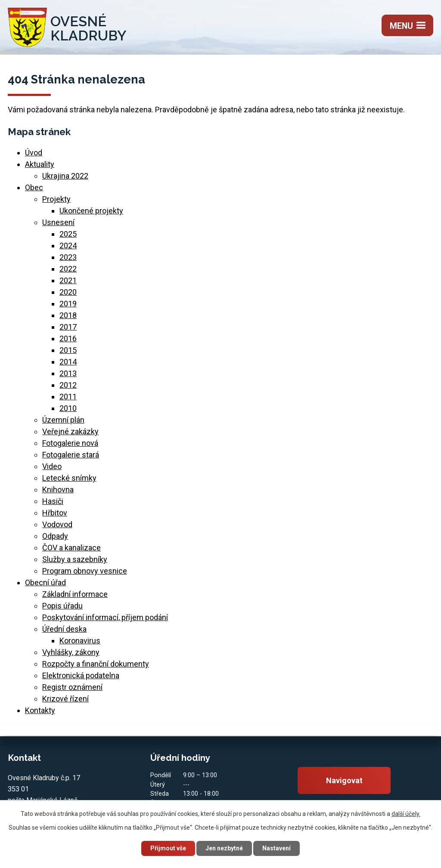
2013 (68, 373)
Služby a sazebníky (75, 559)
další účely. (406, 814)
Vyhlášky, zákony (71, 652)
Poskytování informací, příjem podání (105, 617)
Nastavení (276, 848)
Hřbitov (55, 513)
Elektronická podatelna (81, 675)
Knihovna (58, 490)
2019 (68, 304)
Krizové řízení (65, 699)
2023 (68, 257)
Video (52, 466)
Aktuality (40, 164)
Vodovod (57, 524)
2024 (68, 246)
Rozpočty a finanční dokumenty (96, 664)
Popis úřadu (62, 606)
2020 (68, 292)
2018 (68, 315)
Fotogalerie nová (70, 443)
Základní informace (75, 594)
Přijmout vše (168, 848)
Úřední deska (64, 629)
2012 (68, 385)
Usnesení (58, 222)
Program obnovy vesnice (85, 571)
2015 (68, 350)
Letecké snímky (69, 478)
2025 (68, 234)
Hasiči (53, 501)
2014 (68, 362)
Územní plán (63, 420)
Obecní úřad (45, 582)
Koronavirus (80, 641)
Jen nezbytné (224, 848)
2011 (68, 397)
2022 (68, 269)
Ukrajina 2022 (65, 176)
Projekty (56, 199)
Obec (34, 187)
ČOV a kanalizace (71, 548)
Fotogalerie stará (71, 455)
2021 (68, 280)
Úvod (34, 153)
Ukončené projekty (91, 211)
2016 (68, 338)
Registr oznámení (72, 687)
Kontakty (40, 710)
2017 (68, 327)
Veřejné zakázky (70, 431)
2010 (68, 408)
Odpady (55, 536)
